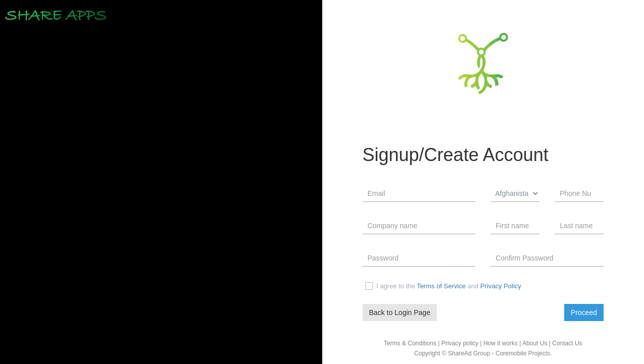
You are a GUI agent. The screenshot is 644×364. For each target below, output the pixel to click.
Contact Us (567, 343)
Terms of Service (441, 286)
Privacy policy (460, 343)
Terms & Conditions (410, 343)
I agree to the (390, 286)
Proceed (584, 312)
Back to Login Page (400, 312)
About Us (535, 343)
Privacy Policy (501, 286)
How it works (501, 343)
